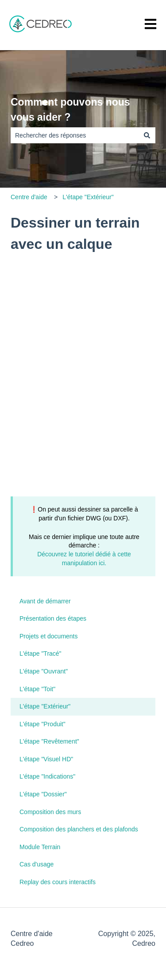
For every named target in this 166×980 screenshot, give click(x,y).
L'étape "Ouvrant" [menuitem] (44, 671)
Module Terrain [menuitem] (40, 847)
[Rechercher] (147, 135)
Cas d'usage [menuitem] (37, 864)
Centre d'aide (29, 197)
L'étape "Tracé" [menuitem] (41, 653)
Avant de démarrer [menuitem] (45, 601)
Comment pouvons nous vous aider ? (70, 110)
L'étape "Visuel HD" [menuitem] (46, 759)
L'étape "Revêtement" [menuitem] (49, 741)
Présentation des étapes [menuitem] (53, 618)
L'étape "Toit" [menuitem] (37, 689)
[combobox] (75, 135)
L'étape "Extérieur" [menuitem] (45, 706)
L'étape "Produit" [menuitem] (42, 724)
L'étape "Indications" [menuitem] (47, 776)
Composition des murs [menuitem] (50, 812)
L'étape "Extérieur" (88, 197)
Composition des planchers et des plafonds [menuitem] (79, 829)
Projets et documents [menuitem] (49, 636)
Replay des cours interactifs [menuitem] (58, 882)
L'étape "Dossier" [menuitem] (43, 794)
